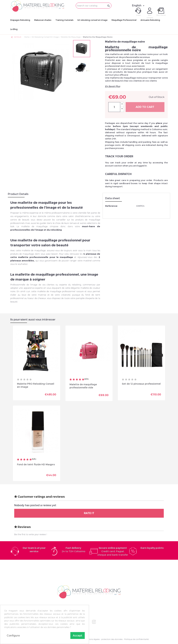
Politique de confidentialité (136, 639)
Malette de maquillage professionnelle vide (83, 386)
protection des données (112, 639)
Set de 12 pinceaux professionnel (141, 384)
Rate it (89, 513)
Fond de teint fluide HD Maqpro (36, 464)
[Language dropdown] (139, 5)
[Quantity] (114, 107)
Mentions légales (92, 639)
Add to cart (145, 107)
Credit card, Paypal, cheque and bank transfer (113, 551)
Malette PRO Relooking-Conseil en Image (36, 385)
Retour (16, 37)
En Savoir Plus (113, 86)
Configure (13, 635)
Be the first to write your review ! (31, 534)
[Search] (94, 6)
